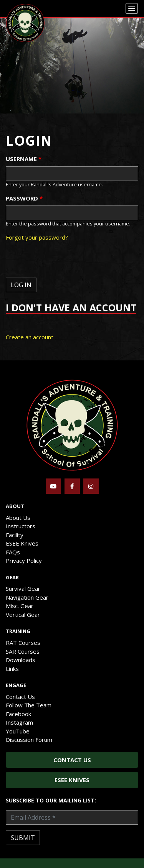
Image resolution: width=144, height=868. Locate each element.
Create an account (30, 337)
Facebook (18, 714)
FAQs (13, 552)
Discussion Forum (29, 740)
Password (24, 198)
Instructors (21, 526)
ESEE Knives (22, 543)
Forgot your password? (37, 237)
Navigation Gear (27, 597)
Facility (15, 535)
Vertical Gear (23, 615)
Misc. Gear (20, 606)
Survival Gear (23, 589)
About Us (18, 518)
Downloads (21, 660)
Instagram (19, 722)
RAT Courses (23, 643)
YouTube (18, 731)
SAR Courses (23, 651)
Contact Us (20, 697)
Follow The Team (29, 705)
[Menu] (132, 8)
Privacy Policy (24, 561)
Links (12, 669)
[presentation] (64, 263)
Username (24, 159)
